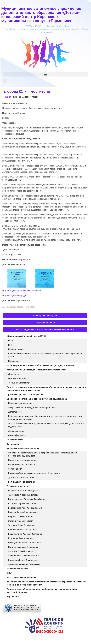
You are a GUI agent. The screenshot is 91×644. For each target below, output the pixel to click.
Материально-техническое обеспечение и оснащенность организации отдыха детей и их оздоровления (45, 418)
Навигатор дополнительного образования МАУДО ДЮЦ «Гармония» (41, 365)
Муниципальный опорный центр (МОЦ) (26, 336)
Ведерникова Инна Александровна (25, 508)
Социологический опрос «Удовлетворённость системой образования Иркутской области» (42, 591)
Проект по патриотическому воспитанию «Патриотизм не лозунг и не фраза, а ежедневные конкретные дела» (46, 389)
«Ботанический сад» (18, 378)
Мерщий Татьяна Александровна (24, 491)
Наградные (14, 361)
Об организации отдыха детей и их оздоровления (32, 408)
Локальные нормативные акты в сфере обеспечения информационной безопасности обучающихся (42, 454)
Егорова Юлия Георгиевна (21, 517)
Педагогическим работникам (22, 465)
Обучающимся (15, 469)
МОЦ (11, 341)
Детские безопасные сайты (21, 478)
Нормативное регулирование (22, 460)
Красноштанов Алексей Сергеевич (25, 534)
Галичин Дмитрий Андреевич (22, 512)
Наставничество (15, 440)
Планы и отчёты (16, 349)
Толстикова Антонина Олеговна (23, 495)
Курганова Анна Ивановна (21, 538)
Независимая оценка (18, 569)
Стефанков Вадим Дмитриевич (23, 560)
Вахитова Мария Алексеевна (22, 504)
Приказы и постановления (21, 403)
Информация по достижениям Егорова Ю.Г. (23, 291)
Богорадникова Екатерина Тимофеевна (27, 499)
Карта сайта (13, 597)
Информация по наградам (15, 296)
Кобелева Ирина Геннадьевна (23, 530)
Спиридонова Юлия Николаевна (24, 556)
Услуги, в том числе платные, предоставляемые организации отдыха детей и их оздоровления (46, 425)
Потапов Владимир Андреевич (23, 547)
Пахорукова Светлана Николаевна (25, 543)
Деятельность (15, 412)
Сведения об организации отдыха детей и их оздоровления (37, 399)
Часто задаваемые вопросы (21, 577)
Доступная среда (16, 431)
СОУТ (10, 573)
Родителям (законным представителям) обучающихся (34, 473)
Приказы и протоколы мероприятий (25, 395)
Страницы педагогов (18, 486)
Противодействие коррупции (21, 482)
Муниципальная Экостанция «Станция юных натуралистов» (37, 370)
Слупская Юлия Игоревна (20, 551)
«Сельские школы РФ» (19, 383)
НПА (10, 345)
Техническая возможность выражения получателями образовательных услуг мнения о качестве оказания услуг (46, 583)
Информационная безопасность (23, 448)
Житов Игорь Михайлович (21, 521)
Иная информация (17, 435)
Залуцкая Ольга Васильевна (22, 525)
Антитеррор (13, 444)
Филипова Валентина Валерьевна (24, 564)
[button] (4, 4)
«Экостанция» (15, 374)
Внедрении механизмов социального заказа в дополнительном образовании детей (45, 355)
